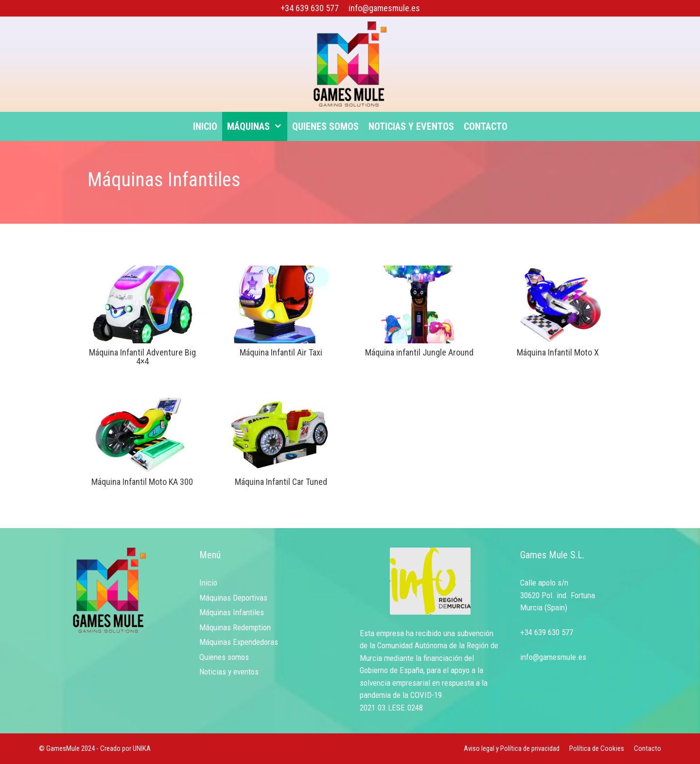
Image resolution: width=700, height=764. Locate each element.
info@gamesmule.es (384, 8)
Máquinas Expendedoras (239, 642)
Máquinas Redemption (235, 627)
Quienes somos (325, 126)
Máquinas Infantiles (232, 612)
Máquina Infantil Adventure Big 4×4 (142, 357)
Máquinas (257, 126)
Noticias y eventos (411, 126)
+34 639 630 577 (310, 8)
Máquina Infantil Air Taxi (281, 352)
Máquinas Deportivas (233, 598)
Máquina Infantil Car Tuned (281, 482)
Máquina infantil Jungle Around (419, 352)
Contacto (486, 126)
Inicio (205, 126)
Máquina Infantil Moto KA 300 (142, 482)
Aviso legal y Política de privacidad (512, 748)
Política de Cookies (597, 748)
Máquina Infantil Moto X (558, 352)
